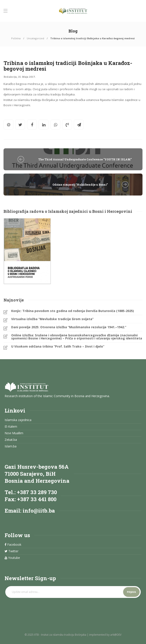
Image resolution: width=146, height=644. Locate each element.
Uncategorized (35, 38)
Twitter (12, 551)
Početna (16, 38)
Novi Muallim (14, 433)
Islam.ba (11, 446)
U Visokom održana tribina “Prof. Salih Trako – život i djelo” (58, 346)
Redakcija (10, 77)
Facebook (13, 545)
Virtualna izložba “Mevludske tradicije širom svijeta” (52, 319)
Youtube (12, 558)
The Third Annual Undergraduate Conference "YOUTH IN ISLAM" (85, 159)
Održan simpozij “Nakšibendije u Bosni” (80, 185)
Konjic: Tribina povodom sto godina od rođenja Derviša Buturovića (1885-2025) (73, 311)
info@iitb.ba (39, 511)
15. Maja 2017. (27, 77)
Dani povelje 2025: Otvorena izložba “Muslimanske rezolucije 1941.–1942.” (69, 327)
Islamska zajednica (18, 420)
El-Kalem (11, 427)
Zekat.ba (11, 440)
